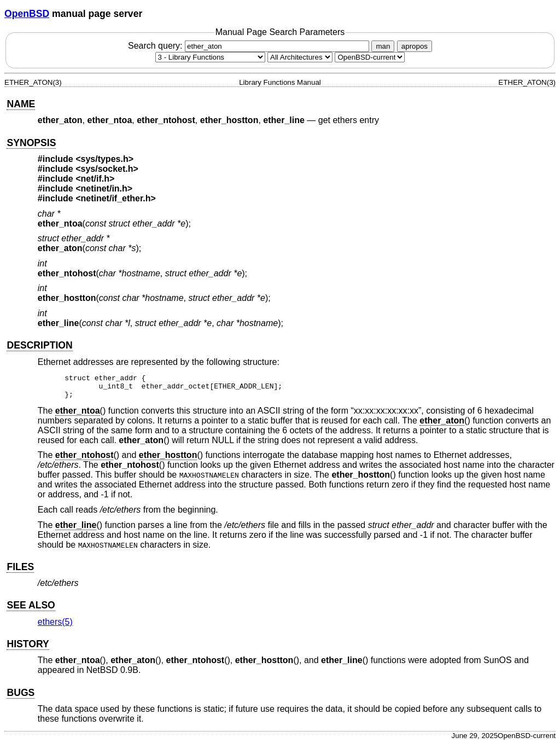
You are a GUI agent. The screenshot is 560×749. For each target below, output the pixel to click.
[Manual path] (370, 57)
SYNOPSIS (31, 143)
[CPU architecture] (300, 57)
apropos (415, 46)
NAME (21, 104)
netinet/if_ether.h (116, 198)
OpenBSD (27, 14)
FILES (20, 572)
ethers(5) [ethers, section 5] (55, 627)
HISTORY (28, 649)
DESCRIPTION (39, 345)
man (383, 46)
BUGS (21, 698)
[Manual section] (210, 57)
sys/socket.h (107, 169)
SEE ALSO (31, 610)
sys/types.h (105, 159)
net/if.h (95, 179)
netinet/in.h (104, 188)
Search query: (250, 46)
